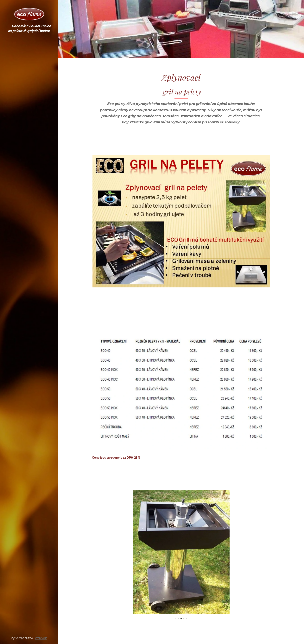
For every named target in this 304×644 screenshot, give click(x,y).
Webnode (41, 638)
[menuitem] (29, 315)
